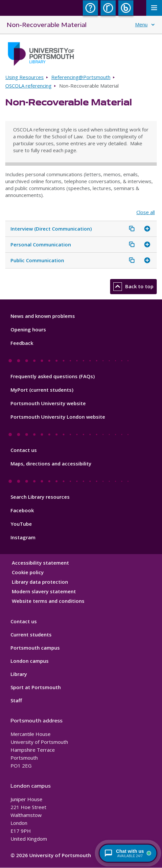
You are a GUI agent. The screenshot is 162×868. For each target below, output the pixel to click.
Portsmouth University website (48, 403)
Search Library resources (40, 497)
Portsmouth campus (35, 648)
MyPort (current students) (42, 390)
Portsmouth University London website (58, 417)
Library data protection (40, 582)
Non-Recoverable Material (46, 25)
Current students (31, 634)
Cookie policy (28, 572)
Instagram (23, 537)
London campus (30, 661)
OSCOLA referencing (28, 86)
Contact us (24, 450)
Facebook (22, 510)
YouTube (21, 524)
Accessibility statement (40, 563)
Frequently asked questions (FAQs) (53, 376)
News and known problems (43, 316)
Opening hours (28, 329)
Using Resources (24, 77)
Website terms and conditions (48, 601)
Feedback (22, 343)
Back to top (133, 287)
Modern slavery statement (44, 591)
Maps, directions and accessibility (51, 463)
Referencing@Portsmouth (81, 77)
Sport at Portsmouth (36, 687)
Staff (16, 700)
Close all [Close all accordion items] (146, 212)
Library (19, 674)
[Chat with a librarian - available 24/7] (128, 853)
